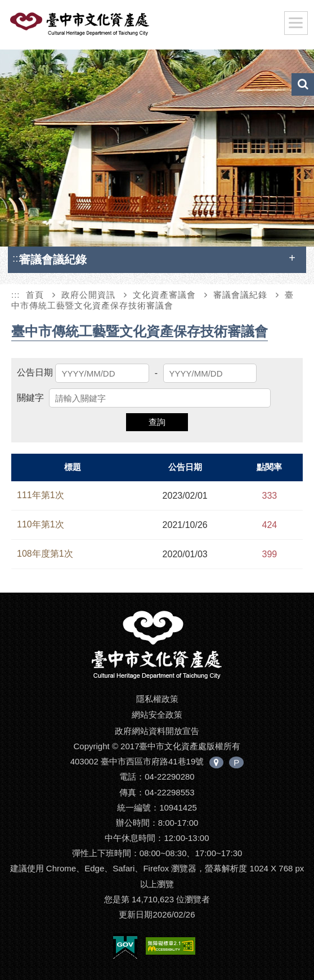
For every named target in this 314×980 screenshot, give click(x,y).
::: (17, 258)
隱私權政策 (157, 699)
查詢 (157, 422)
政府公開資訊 (88, 295)
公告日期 (35, 372)
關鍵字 (30, 398)
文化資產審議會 (164, 295)
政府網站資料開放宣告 (157, 731)
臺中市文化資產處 (98, 27)
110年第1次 (41, 524)
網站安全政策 (157, 715)
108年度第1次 (45, 554)
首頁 (35, 295)
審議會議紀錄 (240, 295)
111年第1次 (41, 495)
